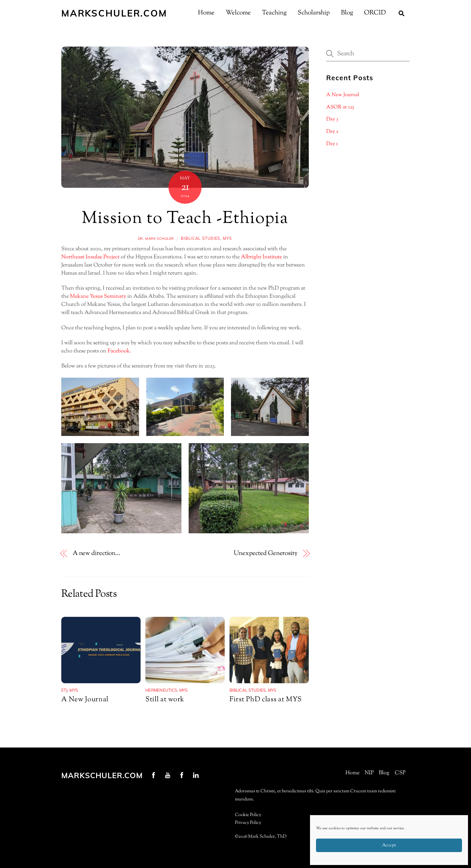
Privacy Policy (248, 823)
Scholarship (314, 13)
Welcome (238, 13)
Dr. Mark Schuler (156, 239)
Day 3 (332, 119)
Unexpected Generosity (266, 554)
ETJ (64, 690)
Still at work (165, 700)
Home (206, 13)
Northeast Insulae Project (90, 257)
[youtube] (168, 775)
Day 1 (332, 144)
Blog (347, 13)
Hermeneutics (161, 690)
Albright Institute (261, 257)
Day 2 (332, 132)
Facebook (119, 351)
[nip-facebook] (182, 775)
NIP (369, 773)
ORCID (375, 13)
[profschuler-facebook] (153, 775)
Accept (389, 845)
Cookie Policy (248, 815)
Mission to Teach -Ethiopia (185, 219)
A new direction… (96, 554)
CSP (400, 773)
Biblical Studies (201, 238)
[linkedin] (196, 775)
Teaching (274, 13)
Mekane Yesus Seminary (98, 297)
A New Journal (85, 700)
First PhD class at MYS (266, 700)
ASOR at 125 (340, 107)
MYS (228, 238)
